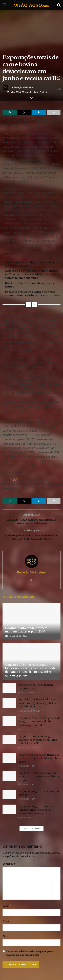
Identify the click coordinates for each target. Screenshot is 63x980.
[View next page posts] (35, 304)
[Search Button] (59, 5)
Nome (7, 908)
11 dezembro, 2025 (29, 694)
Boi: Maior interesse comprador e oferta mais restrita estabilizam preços (39, 778)
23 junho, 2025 (27, 731)
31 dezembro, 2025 (16, 638)
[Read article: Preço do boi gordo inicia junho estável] (9, 796)
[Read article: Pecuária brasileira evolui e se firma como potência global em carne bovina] (9, 704)
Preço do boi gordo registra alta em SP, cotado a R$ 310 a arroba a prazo (39, 760)
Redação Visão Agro (24, 87)
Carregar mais (32, 830)
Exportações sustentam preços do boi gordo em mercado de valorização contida (39, 723)
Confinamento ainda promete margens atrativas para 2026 (26, 631)
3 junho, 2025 (27, 801)
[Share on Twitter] (25, 112)
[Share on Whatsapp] (10, 112)
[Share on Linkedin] (39, 112)
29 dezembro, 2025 (16, 678)
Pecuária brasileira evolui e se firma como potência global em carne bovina (38, 705)
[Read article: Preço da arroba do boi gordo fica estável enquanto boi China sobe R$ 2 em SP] (9, 741)
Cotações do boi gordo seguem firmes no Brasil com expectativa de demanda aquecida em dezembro (32, 274)
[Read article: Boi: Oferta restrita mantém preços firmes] (9, 689)
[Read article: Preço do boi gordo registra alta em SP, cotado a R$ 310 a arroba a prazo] (9, 759)
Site (5, 938)
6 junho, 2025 (27, 768)
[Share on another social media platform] (54, 112)
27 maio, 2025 (26, 819)
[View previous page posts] (28, 304)
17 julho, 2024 (14, 92)
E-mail (7, 923)
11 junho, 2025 (27, 749)
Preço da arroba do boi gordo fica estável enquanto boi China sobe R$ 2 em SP (38, 741)
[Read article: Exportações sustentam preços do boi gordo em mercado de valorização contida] (9, 723)
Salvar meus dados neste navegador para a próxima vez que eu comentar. (30, 955)
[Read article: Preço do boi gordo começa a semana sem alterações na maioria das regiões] (9, 811)
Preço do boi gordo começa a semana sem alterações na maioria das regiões (37, 811)
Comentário (10, 865)
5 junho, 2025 (27, 786)
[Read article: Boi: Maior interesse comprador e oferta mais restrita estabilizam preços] (9, 778)
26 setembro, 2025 (29, 713)
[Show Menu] (4, 5)
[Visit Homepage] (31, 5)
